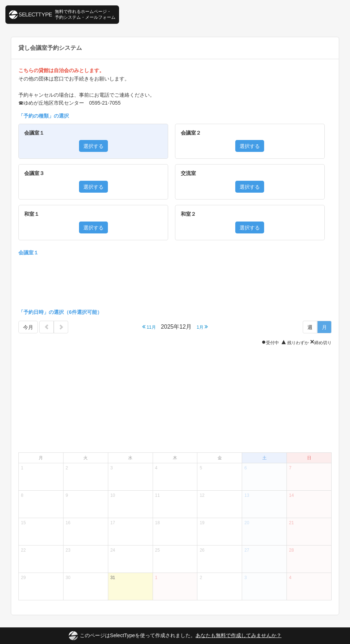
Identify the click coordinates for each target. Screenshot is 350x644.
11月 (149, 327)
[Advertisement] (175, 281)
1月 (202, 327)
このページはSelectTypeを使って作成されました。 (175, 636)
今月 (28, 327)
